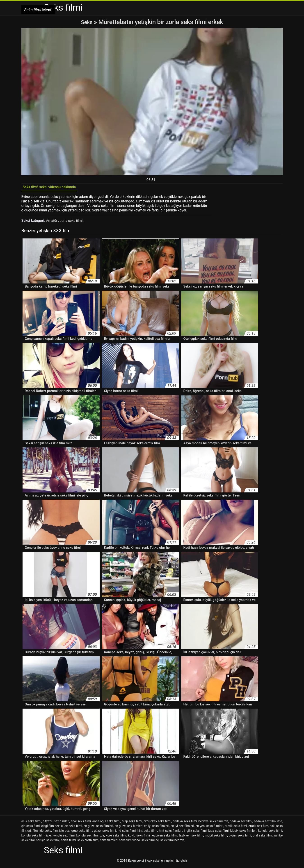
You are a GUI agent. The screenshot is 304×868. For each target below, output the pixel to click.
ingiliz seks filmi (195, 832)
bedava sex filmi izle (268, 823)
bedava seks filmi (185, 823)
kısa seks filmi (218, 832)
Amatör (52, 222)
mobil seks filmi (216, 837)
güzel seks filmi (105, 832)
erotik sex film (258, 827)
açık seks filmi (31, 823)
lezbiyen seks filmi (164, 837)
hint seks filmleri (171, 832)
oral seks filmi (263, 837)
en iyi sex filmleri (182, 827)
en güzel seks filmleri (98, 827)
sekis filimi (69, 842)
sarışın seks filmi (48, 842)
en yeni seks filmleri (209, 827)
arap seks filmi (132, 823)
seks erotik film (88, 842)
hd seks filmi (127, 832)
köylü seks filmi (139, 837)
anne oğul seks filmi (106, 823)
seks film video (129, 842)
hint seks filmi (147, 832)
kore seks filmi (116, 837)
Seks (87, 22)
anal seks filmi (81, 823)
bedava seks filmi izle (213, 823)
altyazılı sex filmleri (56, 823)
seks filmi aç (150, 842)
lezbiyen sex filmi (191, 837)
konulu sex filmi (64, 837)
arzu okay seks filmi (157, 823)
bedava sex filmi (241, 823)
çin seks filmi (31, 827)
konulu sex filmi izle (90, 837)
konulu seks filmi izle (36, 837)
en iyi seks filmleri (157, 827)
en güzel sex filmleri (129, 827)
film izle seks (42, 832)
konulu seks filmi (270, 832)
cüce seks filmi (72, 827)
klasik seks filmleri (243, 832)
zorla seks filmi (73, 222)
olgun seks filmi (240, 837)
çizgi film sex (50, 827)
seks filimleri (109, 842)
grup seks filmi (82, 832)
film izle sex (61, 832)
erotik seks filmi (236, 827)
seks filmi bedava (172, 842)
